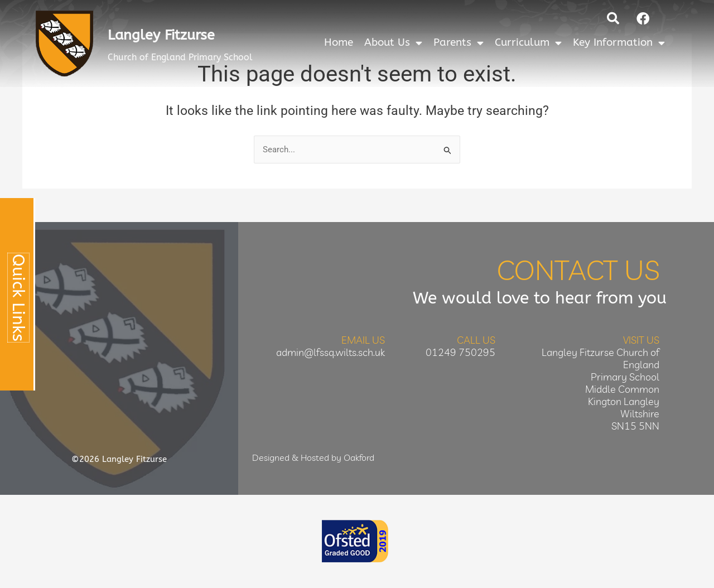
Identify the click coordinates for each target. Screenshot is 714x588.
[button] (613, 18)
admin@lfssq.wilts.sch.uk (331, 353)
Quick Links (18, 298)
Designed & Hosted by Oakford (313, 458)
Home (339, 42)
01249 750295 (460, 353)
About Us (393, 43)
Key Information (619, 43)
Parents (459, 43)
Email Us (363, 341)
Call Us (476, 341)
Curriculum (528, 43)
